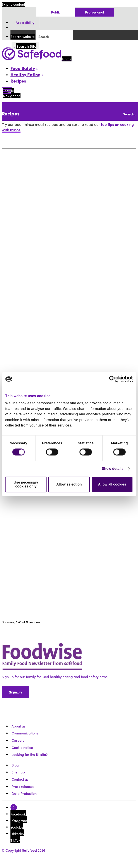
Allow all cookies (112, 484)
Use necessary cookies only (26, 484)
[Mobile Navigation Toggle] (7, 93)
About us (18, 726)
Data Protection (24, 793)
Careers (18, 740)
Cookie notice (22, 747)
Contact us (20, 779)
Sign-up (15, 692)
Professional (95, 12)
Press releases (23, 786)
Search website (23, 36)
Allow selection (69, 484)
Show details (113, 469)
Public (56, 12)
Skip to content (13, 4)
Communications (25, 733)
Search (130, 114)
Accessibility (25, 23)
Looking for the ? (30, 754)
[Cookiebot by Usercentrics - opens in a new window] (114, 379)
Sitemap (18, 772)
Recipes (18, 81)
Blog (15, 765)
